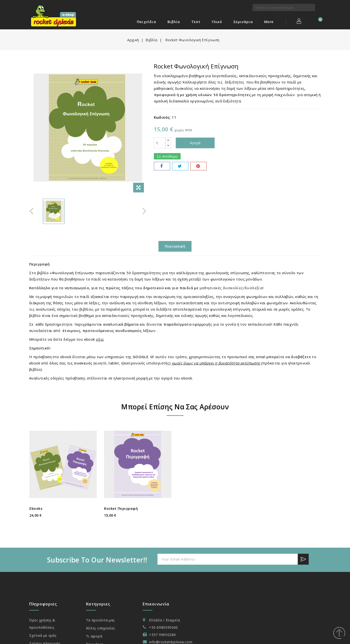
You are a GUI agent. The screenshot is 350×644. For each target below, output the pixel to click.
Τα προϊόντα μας (101, 620)
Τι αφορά (94, 636)
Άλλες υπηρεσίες (101, 628)
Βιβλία (174, 22)
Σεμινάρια (243, 22)
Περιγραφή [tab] (175, 246)
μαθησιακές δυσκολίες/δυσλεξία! (232, 288)
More (269, 22)
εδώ (100, 339)
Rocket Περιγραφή (121, 508)
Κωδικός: (162, 117)
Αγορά (195, 143)
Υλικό (217, 22)
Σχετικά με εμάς (43, 635)
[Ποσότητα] (160, 143)
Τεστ (196, 22)
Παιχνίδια (146, 22)
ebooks (36, 508)
